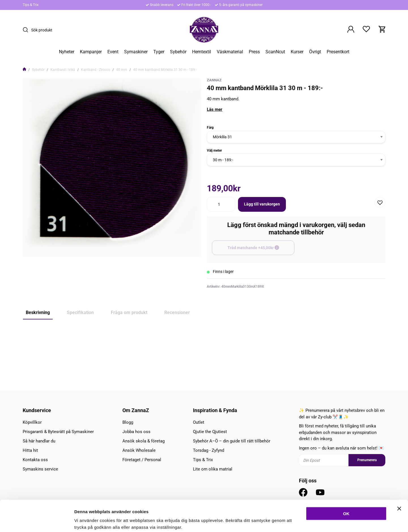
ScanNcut (275, 52)
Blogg (128, 422)
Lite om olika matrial (213, 469)
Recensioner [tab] (177, 312)
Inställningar (308, 521)
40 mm (122, 70)
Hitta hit (30, 450)
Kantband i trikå (63, 70)
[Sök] (27, 30)
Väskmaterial (230, 52)
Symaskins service (40, 469)
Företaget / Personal (142, 460)
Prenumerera (367, 460)
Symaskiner (136, 52)
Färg (210, 128)
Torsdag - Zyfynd (209, 450)
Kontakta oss (35, 460)
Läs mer (215, 109)
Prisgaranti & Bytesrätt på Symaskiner (58, 432)
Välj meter (214, 151)
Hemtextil (202, 52)
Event (113, 52)
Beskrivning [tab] (38, 312)
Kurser (297, 52)
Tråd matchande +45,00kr (261, 250)
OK (346, 484)
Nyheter (67, 52)
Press (254, 52)
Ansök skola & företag (144, 441)
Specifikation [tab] (80, 312)
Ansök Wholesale (139, 450)
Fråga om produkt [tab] (129, 312)
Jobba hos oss (136, 432)
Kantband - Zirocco (96, 70)
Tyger (159, 52)
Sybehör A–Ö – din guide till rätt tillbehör (232, 441)
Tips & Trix (31, 5)
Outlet (199, 422)
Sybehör (178, 52)
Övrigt (315, 52)
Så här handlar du (39, 441)
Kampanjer (91, 52)
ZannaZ (214, 80)
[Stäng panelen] (399, 479)
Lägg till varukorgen (262, 204)
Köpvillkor (32, 422)
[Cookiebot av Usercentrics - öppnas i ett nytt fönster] (37, 521)
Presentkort (338, 52)
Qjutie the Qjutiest (210, 432)
